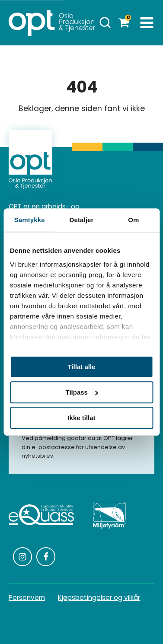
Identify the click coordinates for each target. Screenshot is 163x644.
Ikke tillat (81, 418)
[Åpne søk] (105, 22)
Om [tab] (133, 220)
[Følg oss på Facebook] (46, 557)
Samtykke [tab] (30, 220)
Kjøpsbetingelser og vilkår (99, 598)
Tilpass (82, 392)
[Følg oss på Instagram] (22, 557)
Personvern (27, 598)
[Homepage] (52, 23)
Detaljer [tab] (82, 220)
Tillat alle (82, 367)
